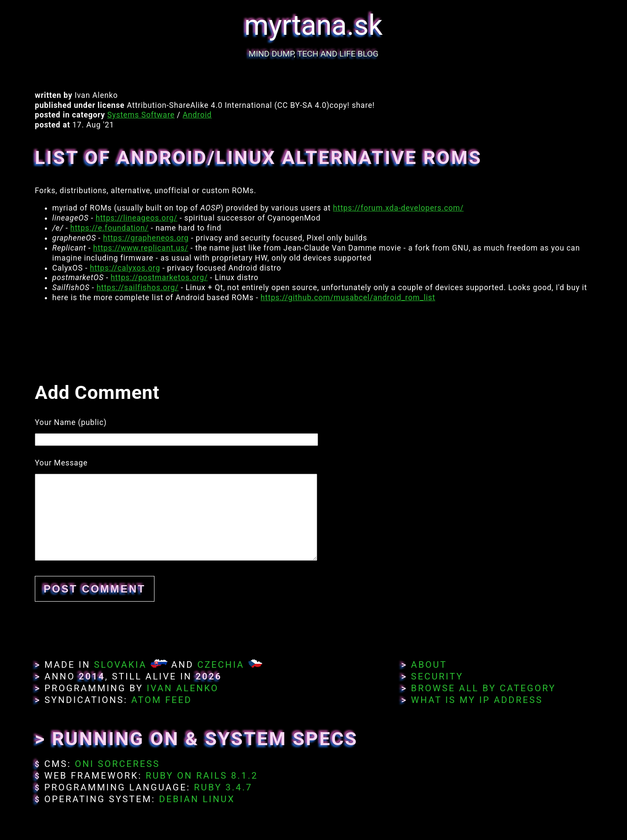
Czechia (221, 665)
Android (197, 115)
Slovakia (120, 665)
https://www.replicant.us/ (141, 248)
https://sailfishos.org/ (138, 288)
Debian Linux (197, 799)
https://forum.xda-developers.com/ (398, 208)
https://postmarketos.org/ (159, 278)
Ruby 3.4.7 (223, 787)
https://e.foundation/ (110, 228)
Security (437, 676)
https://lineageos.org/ (137, 218)
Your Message (61, 463)
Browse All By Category (484, 688)
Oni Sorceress (117, 764)
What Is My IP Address (477, 700)
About (429, 665)
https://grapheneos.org (146, 238)
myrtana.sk (314, 25)
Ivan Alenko (183, 688)
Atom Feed (162, 700)
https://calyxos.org (125, 268)
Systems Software (141, 115)
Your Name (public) (71, 422)
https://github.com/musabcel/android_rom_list (348, 298)
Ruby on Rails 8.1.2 (202, 776)
